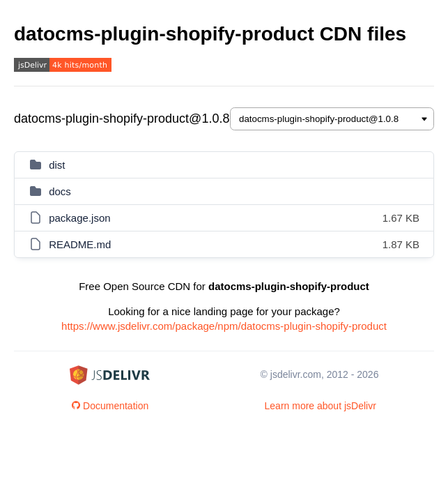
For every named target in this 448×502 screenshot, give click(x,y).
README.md (80, 244)
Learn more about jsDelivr (320, 406)
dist (57, 165)
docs (60, 191)
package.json (79, 218)
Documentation (110, 406)
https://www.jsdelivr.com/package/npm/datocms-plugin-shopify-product (224, 326)
